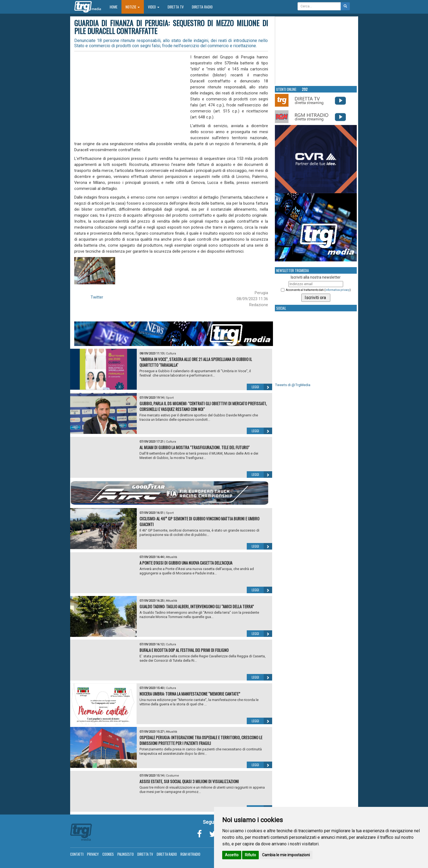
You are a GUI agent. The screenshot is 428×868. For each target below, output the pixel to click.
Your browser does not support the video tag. (316, 51)
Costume (173, 776)
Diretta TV (176, 7)
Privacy (93, 854)
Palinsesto (126, 854)
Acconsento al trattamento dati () (318, 290)
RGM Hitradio (190, 854)
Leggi (262, 387)
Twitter (97, 297)
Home (116, 7)
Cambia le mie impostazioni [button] (286, 855)
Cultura (171, 354)
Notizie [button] (133, 7)
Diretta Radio (202, 7)
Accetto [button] (232, 855)
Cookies (108, 854)
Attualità (172, 557)
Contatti (77, 854)
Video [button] (154, 7)
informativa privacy (338, 290)
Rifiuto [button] (250, 855)
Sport (170, 398)
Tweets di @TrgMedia (293, 385)
